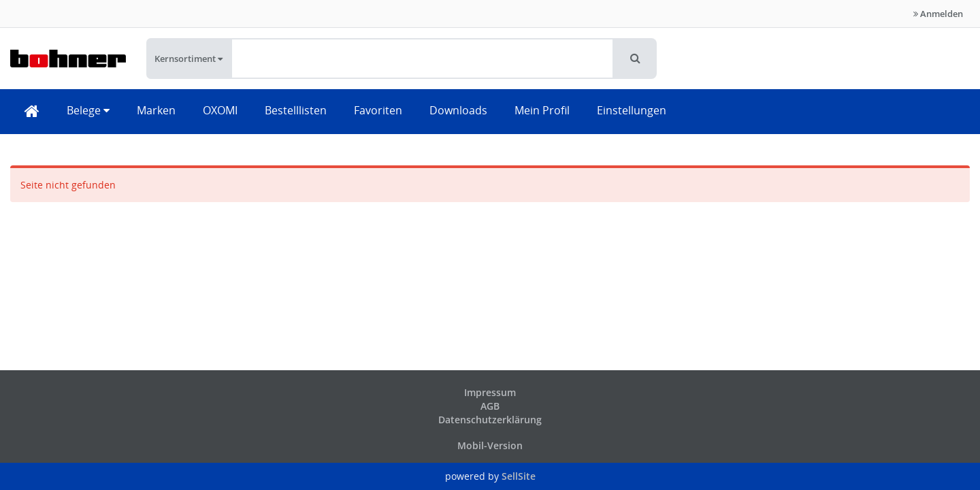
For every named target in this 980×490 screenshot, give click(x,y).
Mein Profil (542, 110)
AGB (490, 406)
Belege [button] (88, 110)
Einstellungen (632, 110)
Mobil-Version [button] (490, 445)
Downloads (458, 110)
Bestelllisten (296, 110)
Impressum (490, 392)
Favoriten (378, 110)
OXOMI (220, 110)
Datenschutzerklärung (490, 420)
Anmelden (938, 14)
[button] (635, 59)
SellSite (519, 476)
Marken (156, 110)
